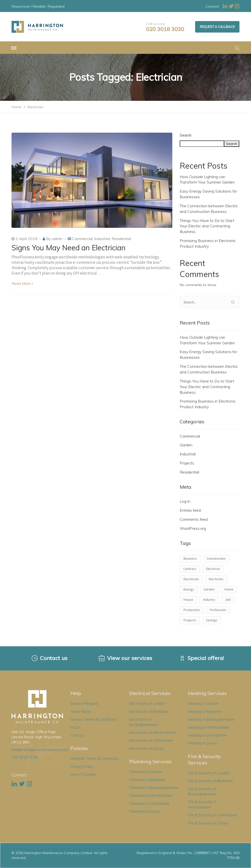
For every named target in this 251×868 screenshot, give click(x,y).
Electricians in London (147, 703)
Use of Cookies (83, 774)
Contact (77, 735)
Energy (189, 589)
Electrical (213, 569)
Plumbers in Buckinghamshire (154, 788)
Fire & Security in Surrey (208, 823)
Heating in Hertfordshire (208, 727)
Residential (121, 239)
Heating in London (203, 703)
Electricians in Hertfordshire (152, 733)
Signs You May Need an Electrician (68, 248)
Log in (185, 501)
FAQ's (75, 727)
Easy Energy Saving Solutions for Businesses (208, 194)
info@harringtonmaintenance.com (40, 750)
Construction (216, 558)
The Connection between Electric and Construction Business (209, 209)
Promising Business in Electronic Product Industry (208, 243)
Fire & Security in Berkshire (210, 781)
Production (192, 610)
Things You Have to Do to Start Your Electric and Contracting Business (207, 226)
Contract (190, 569)
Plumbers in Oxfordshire (149, 804)
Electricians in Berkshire (149, 712)
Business (190, 558)
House (188, 600)
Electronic (216, 579)
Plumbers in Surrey (145, 811)
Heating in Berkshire (205, 712)
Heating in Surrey (203, 743)
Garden (186, 445)
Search (186, 135)
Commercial (82, 239)
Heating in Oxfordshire (207, 735)
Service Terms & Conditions (94, 719)
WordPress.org (193, 528)
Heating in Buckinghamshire (211, 719)
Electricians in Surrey (147, 748)
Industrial (102, 239)
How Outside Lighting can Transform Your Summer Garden (207, 179)
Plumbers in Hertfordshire (151, 795)
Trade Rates (81, 712)
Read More (22, 283)
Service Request (84, 703)
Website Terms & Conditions (95, 758)
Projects (187, 463)
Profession (218, 610)
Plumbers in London (146, 772)
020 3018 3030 (165, 29)
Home (229, 589)
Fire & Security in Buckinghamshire (202, 791)
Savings (212, 620)
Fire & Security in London (209, 773)
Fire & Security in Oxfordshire (213, 815)
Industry (209, 600)
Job (228, 600)
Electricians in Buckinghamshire (143, 722)
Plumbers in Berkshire (147, 780)
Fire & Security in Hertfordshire (202, 804)
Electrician (191, 579)
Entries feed (190, 510)
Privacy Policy (82, 767)
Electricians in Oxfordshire (151, 740)
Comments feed (194, 519)
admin (57, 239)
